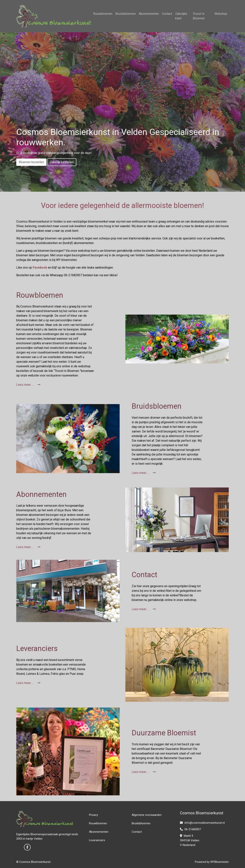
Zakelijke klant (181, 16)
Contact (167, 14)
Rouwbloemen (103, 14)
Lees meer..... (28, 385)
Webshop (221, 14)
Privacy (94, 815)
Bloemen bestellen (31, 162)
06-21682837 (190, 829)
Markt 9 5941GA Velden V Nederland (190, 840)
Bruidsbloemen (126, 14)
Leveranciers (97, 840)
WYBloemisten (220, 862)
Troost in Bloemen (199, 16)
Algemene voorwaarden (147, 815)
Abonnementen (149, 14)
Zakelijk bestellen (62, 162)
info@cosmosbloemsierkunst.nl (202, 823)
